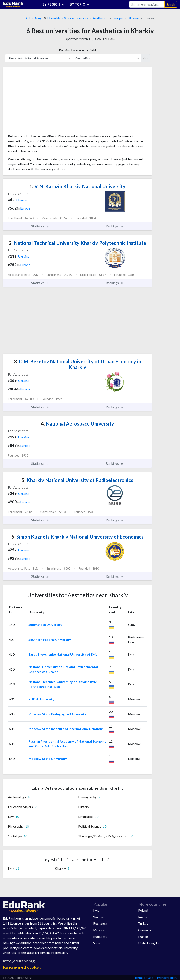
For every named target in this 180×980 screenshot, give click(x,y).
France (143, 936)
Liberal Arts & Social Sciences (67, 18)
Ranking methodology (22, 967)
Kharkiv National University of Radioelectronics (77, 480)
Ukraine (133, 18)
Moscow (99, 930)
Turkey (143, 923)
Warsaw (99, 917)
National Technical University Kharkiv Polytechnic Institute (77, 243)
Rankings (115, 226)
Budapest (100, 936)
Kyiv (96, 910)
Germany (145, 930)
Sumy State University (45, 625)
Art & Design (34, 18)
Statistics (40, 226)
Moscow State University (48, 759)
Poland (143, 910)
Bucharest (100, 923)
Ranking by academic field (77, 50)
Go (145, 58)
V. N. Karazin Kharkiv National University (77, 186)
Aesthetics (100, 18)
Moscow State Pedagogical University (57, 714)
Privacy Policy (167, 977)
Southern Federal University (50, 639)
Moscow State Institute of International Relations (66, 729)
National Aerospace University (77, 424)
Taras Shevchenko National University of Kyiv (63, 654)
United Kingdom (150, 943)
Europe (118, 18)
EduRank (109, 39)
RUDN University (41, 699)
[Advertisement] (39, 102)
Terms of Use (144, 977)
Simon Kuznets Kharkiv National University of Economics (78, 537)
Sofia (97, 943)
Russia (143, 917)
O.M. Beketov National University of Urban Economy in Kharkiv (78, 364)
